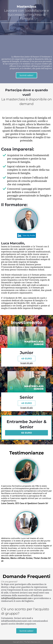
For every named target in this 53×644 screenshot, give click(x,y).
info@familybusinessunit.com (16, 598)
